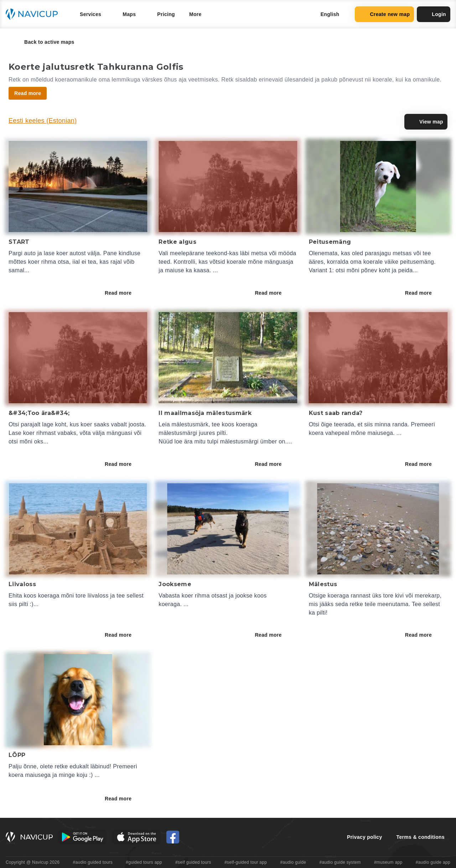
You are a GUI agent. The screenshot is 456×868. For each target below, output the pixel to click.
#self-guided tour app (246, 862)
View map (426, 122)
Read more (123, 293)
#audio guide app (433, 862)
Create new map (384, 14)
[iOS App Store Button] (137, 837)
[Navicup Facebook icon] (173, 837)
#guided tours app (144, 862)
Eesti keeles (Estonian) (43, 121)
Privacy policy (365, 837)
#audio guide (293, 862)
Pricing (166, 14)
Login (434, 14)
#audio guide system (340, 862)
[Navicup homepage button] (34, 14)
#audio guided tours (93, 862)
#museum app (388, 862)
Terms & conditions (421, 837)
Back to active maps (44, 42)
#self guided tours (193, 862)
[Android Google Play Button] (83, 837)
